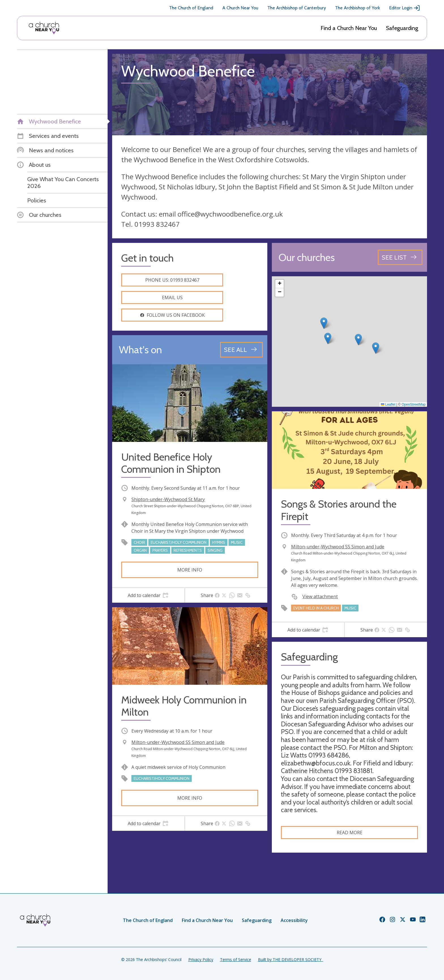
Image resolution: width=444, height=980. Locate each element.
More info (190, 570)
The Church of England (191, 8)
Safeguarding (402, 28)
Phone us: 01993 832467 (172, 280)
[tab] (148, 595)
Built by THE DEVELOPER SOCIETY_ (291, 959)
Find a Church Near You (349, 28)
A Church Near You (240, 8)
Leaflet (388, 405)
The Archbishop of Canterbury (297, 8)
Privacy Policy (201, 959)
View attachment (320, 596)
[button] (328, 338)
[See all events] (241, 350)
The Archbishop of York (357, 8)
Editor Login (405, 8)
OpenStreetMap (414, 405)
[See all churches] (400, 257)
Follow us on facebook (172, 315)
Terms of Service (236, 959)
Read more (350, 833)
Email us (172, 298)
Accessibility (294, 920)
